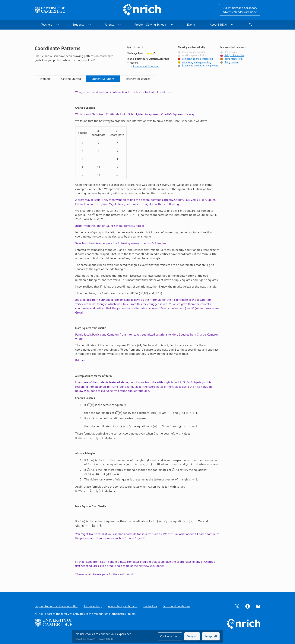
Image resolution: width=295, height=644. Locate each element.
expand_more (58, 25)
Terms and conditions (177, 606)
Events (191, 24)
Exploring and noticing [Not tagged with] (194, 52)
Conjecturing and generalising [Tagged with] (198, 59)
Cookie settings (170, 636)
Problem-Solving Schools (151, 24)
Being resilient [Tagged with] (232, 62)
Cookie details (105, 639)
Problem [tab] (45, 79)
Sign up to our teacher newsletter (56, 606)
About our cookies (85, 639)
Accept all (211, 636)
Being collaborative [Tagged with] (234, 55)
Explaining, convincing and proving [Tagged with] (200, 66)
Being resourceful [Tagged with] (233, 59)
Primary (233, 8)
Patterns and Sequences (146, 66)
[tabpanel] (147, 333)
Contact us (150, 606)
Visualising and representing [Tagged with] (197, 62)
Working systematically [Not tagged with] (194, 55)
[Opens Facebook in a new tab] (248, 606)
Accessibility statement (123, 606)
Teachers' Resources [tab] (138, 79)
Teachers (47, 24)
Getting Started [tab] (71, 79)
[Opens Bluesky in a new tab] (258, 606)
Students (78, 24)
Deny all (192, 636)
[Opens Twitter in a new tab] (237, 606)
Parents (109, 24)
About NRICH (218, 24)
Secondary (251, 8)
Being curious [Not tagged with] (231, 52)
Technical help (93, 606)
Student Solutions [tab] (103, 79)
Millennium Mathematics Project (114, 614)
